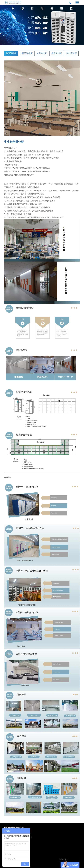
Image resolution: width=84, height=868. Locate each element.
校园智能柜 (11, 53)
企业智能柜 (41, 53)
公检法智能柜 (26, 53)
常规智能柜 (56, 53)
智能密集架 (72, 53)
